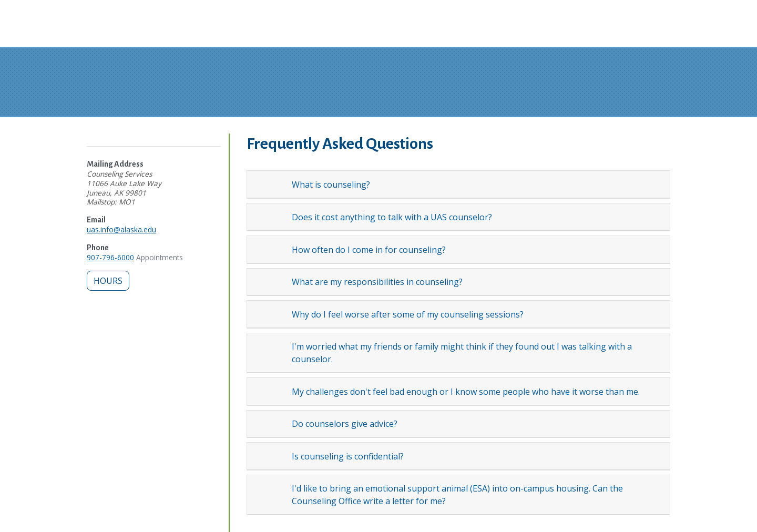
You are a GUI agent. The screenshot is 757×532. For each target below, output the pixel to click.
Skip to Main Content (49, 11)
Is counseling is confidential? (348, 456)
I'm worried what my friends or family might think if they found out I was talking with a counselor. (462, 353)
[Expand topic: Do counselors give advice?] (274, 424)
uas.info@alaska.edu (121, 229)
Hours (108, 281)
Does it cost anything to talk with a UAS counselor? (392, 217)
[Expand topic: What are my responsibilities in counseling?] (274, 282)
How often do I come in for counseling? (369, 250)
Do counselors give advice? (345, 424)
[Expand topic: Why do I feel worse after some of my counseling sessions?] (274, 314)
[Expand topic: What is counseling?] (274, 185)
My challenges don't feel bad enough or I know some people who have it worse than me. (466, 392)
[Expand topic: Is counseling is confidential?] (274, 456)
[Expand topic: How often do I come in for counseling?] (274, 249)
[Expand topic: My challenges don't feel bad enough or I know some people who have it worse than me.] (274, 391)
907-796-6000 (110, 257)
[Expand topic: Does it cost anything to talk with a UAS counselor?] (274, 217)
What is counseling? (331, 185)
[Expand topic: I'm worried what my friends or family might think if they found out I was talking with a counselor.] (274, 353)
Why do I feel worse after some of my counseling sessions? (408, 314)
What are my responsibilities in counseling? (377, 282)
